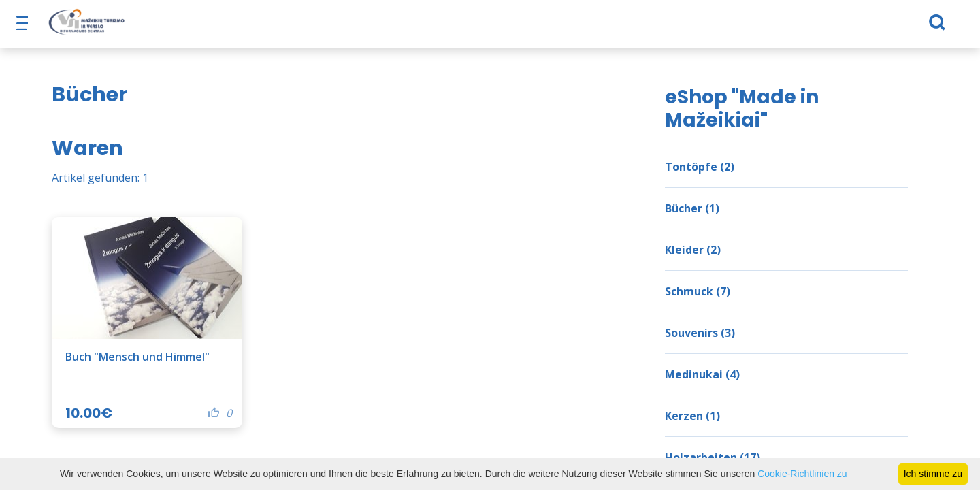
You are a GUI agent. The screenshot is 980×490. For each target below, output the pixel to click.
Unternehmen (630, 27)
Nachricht (710, 27)
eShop (411, 27)
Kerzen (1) (692, 416)
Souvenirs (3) (700, 333)
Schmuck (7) (698, 291)
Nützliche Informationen (510, 27)
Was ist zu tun (340, 27)
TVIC (765, 27)
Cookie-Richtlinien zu (802, 474)
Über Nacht (204, 27)
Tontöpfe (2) (700, 167)
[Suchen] (844, 28)
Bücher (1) (692, 208)
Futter (268, 27)
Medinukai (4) (702, 374)
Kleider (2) (693, 250)
